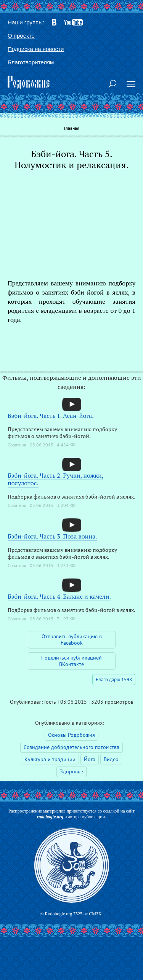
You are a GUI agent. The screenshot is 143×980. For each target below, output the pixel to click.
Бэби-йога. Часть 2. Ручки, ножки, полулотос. (55, 479)
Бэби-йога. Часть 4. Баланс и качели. (59, 596)
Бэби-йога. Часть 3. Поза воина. (52, 536)
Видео (111, 759)
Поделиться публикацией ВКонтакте (71, 661)
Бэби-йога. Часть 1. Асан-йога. (51, 416)
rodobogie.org (50, 817)
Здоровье (71, 771)
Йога (90, 759)
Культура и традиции (50, 759)
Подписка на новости (36, 49)
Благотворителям (31, 62)
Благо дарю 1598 (114, 680)
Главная (72, 128)
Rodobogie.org (59, 914)
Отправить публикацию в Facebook (72, 640)
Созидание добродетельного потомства (71, 747)
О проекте (21, 36)
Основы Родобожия (71, 735)
